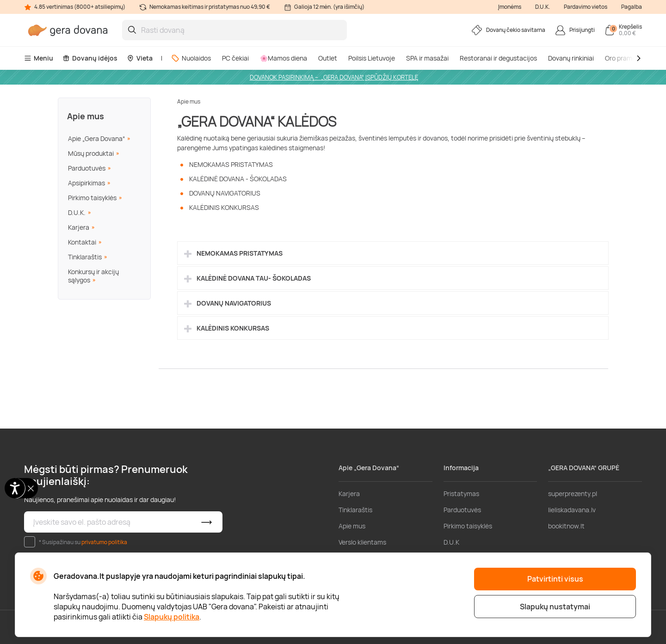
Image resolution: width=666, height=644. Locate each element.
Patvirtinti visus (555, 579)
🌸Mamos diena (284, 58)
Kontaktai (82, 242)
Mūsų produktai (91, 153)
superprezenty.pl (573, 494)
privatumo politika (104, 542)
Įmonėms (510, 7)
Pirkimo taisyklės (92, 198)
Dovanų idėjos (90, 58)
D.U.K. (543, 7)
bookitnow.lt (566, 526)
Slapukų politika (172, 617)
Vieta (140, 58)
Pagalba (632, 7)
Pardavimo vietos (586, 7)
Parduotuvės (87, 168)
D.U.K (451, 542)
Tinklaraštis (85, 257)
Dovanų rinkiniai (571, 58)
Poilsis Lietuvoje (372, 58)
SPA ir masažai (427, 58)
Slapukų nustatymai (555, 607)
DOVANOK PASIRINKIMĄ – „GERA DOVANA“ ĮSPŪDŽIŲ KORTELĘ (334, 77)
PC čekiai (235, 58)
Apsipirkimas (86, 183)
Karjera (79, 227)
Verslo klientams (362, 542)
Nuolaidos (191, 58)
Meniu (39, 58)
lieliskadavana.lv (572, 510)
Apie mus (86, 116)
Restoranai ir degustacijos (498, 58)
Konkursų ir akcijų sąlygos (93, 276)
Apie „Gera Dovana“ (96, 138)
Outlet (328, 58)
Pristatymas (461, 494)
